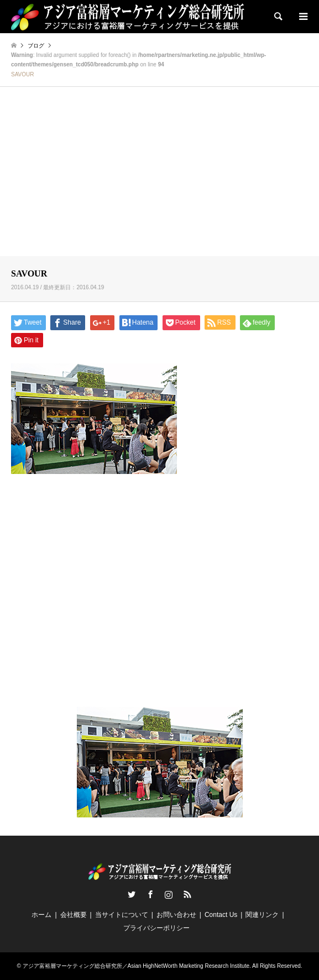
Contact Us (221, 915)
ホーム (41, 915)
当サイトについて (122, 915)
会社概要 (74, 915)
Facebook (150, 894)
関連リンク (262, 915)
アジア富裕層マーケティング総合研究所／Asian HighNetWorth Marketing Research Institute (136, 966)
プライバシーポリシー (156, 928)
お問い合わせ (176, 915)
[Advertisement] (159, 173)
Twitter (132, 894)
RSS (187, 894)
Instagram (169, 894)
